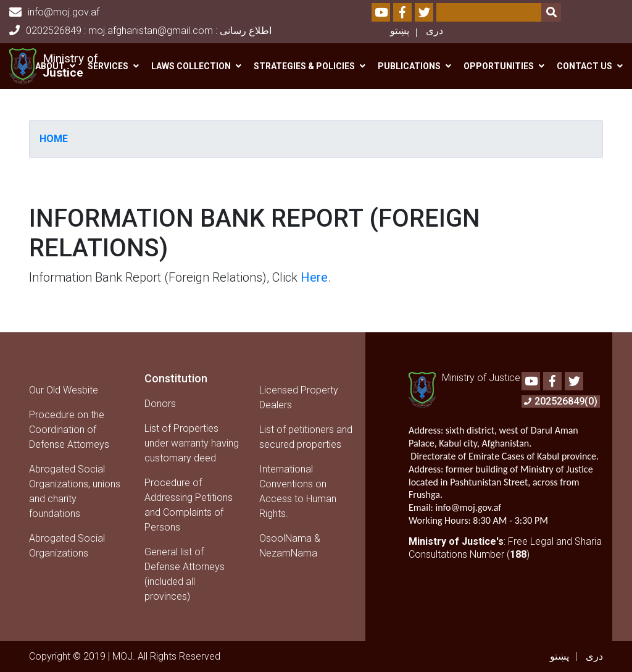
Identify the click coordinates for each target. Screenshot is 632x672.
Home (54, 139)
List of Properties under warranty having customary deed (192, 443)
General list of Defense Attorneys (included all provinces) (185, 574)
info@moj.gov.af (54, 12)
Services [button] (108, 66)
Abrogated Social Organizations (67, 546)
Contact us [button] (584, 66)
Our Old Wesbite (64, 390)
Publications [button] (409, 66)
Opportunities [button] (499, 66)
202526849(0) (561, 401)
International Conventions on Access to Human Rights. (298, 491)
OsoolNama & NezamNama (290, 546)
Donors (160, 404)
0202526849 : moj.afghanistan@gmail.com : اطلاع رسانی (140, 31)
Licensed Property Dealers (299, 397)
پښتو (400, 31)
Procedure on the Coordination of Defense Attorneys (69, 430)
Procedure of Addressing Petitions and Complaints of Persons (189, 505)
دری (434, 31)
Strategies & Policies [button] (304, 66)
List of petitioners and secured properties (306, 437)
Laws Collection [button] (191, 66)
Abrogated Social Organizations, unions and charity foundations (75, 491)
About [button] (50, 66)
